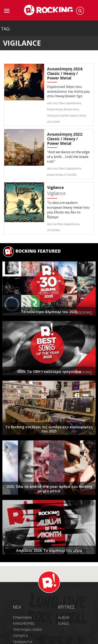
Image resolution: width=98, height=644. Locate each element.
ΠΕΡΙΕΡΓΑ (20, 636)
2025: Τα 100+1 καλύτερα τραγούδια (49, 371)
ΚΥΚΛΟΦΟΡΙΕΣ (24, 624)
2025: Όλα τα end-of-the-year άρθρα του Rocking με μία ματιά (49, 489)
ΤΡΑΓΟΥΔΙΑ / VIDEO (27, 630)
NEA (17, 607)
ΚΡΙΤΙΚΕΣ (66, 607)
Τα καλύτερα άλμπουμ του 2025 (49, 312)
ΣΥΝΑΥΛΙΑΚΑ (22, 618)
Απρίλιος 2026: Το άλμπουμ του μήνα (49, 550)
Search (80, 11)
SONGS (64, 624)
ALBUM (64, 618)
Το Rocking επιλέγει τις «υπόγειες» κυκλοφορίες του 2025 (49, 429)
